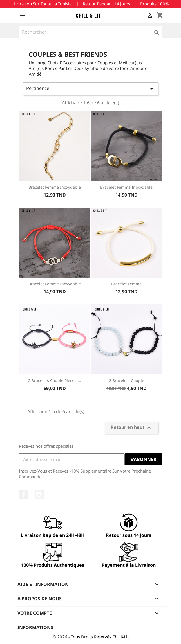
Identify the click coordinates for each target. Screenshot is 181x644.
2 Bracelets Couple (127, 381)
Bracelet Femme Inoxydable (55, 187)
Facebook (24, 495)
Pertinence (91, 89)
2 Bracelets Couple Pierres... (55, 381)
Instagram (39, 495)
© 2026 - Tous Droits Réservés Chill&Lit (91, 637)
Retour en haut (131, 428)
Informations (35, 627)
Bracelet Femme (126, 284)
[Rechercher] (91, 32)
